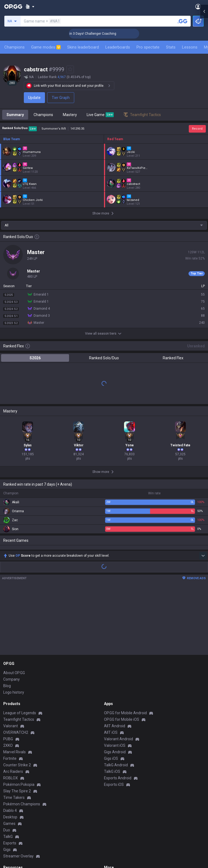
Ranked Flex (173, 358)
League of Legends (20, 713)
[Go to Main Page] (13, 7)
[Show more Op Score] (203, 556)
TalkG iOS (112, 771)
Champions (14, 47)
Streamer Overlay (18, 856)
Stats (171, 47)
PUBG (8, 739)
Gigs (7, 850)
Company (12, 679)
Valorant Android (118, 739)
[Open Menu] (198, 7)
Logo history (14, 692)
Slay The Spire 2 (17, 791)
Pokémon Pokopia (19, 784)
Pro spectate (148, 47)
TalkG (8, 837)
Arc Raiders (13, 771)
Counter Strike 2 (17, 765)
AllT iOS (111, 732)
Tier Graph (61, 98)
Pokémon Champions (22, 804)
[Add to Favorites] (70, 69)
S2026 (35, 358)
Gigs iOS (111, 758)
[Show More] (30, 7)
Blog (7, 686)
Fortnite (10, 758)
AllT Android (115, 726)
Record (197, 129)
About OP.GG (14, 673)
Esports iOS (114, 784)
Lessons (190, 47)
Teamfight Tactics (19, 719)
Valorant (11, 726)
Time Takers (14, 797)
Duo (7, 830)
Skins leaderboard (83, 47)
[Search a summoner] (183, 21)
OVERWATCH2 (16, 732)
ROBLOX (11, 778)
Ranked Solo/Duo (104, 358)
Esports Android (118, 778)
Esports (10, 843)
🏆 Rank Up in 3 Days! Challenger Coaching (101, 34)
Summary (15, 115)
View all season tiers (104, 334)
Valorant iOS (115, 745)
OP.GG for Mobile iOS (122, 719)
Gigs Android (115, 752)
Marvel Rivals (14, 752)
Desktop (10, 817)
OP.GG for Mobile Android (125, 713)
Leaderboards (118, 47)
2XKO (8, 745)
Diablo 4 (10, 811)
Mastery (70, 115)
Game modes (46, 47)
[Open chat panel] (204, 98)
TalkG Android (116, 765)
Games (9, 824)
